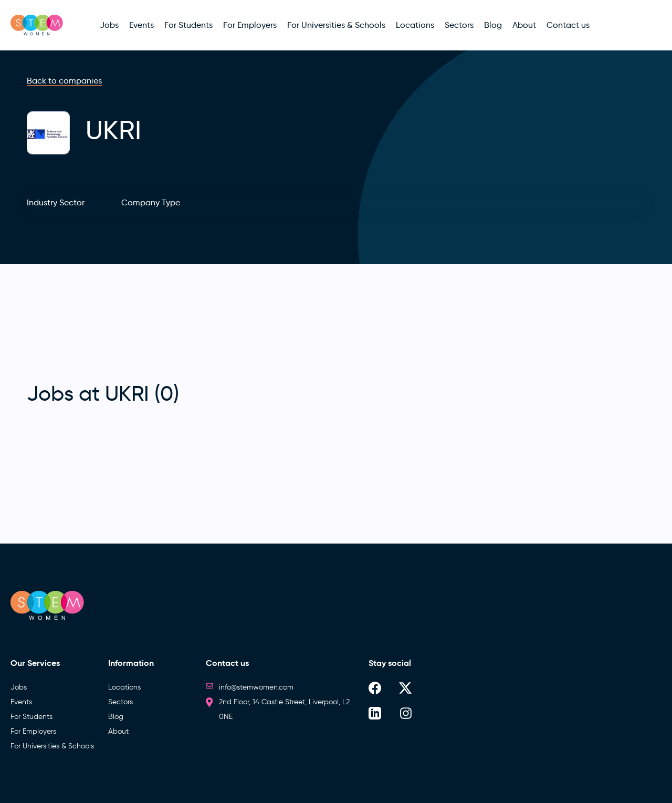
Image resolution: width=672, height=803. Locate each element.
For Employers (33, 731)
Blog (116, 717)
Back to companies (64, 81)
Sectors (120, 702)
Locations (124, 687)
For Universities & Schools (52, 746)
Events (21, 702)
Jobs (19, 687)
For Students (31, 717)
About (118, 731)
